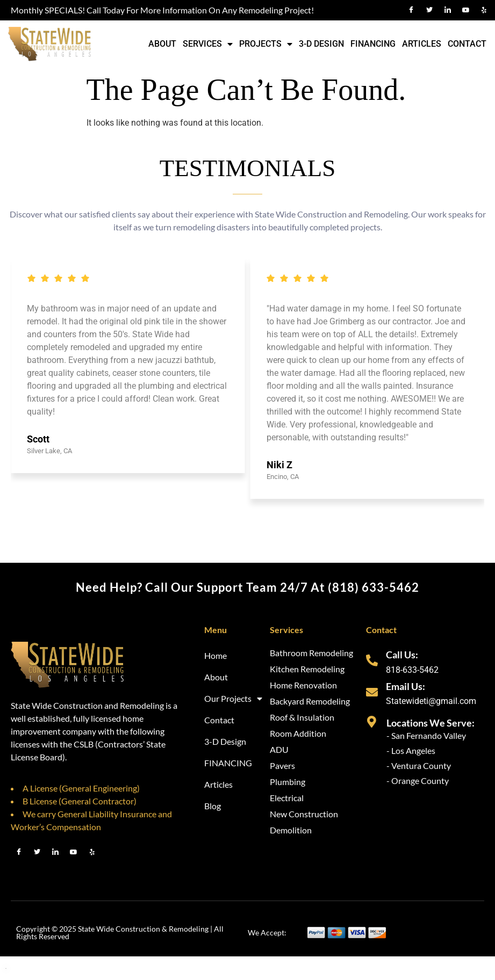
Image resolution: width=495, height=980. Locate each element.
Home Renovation (303, 685)
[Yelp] (484, 10)
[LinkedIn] (448, 10)
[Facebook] (411, 10)
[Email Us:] (372, 692)
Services (208, 44)
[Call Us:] (372, 660)
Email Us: (406, 686)
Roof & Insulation (302, 717)
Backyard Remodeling (310, 701)
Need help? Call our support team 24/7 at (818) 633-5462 (247, 587)
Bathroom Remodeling (311, 653)
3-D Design (321, 44)
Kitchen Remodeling (307, 669)
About (162, 44)
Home (216, 655)
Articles (422, 44)
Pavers (282, 765)
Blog (213, 806)
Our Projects (233, 699)
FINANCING (373, 44)
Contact (467, 44)
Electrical (287, 798)
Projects (266, 44)
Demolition (291, 830)
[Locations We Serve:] (372, 722)
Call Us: (402, 655)
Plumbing (288, 782)
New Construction (304, 814)
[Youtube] (466, 10)
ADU (279, 749)
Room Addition (298, 733)
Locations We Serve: (431, 723)
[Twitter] (429, 10)
